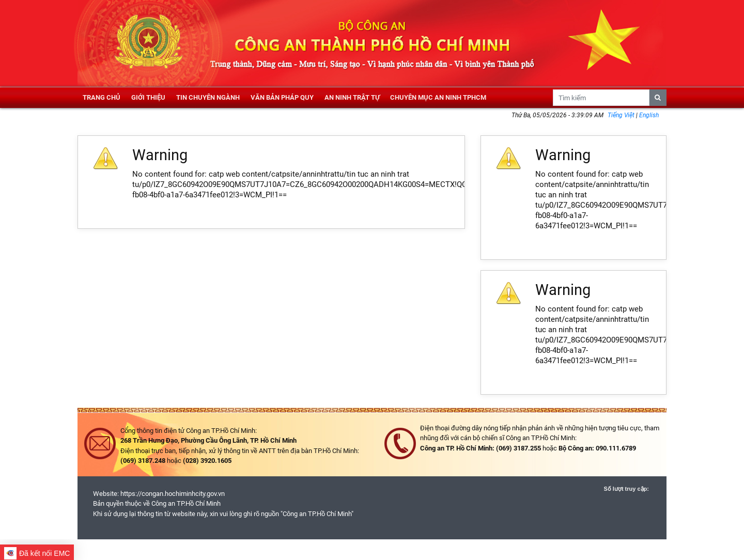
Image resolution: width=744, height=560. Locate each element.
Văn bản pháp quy (282, 97)
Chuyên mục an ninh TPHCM (438, 97)
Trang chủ (102, 97)
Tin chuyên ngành (208, 97)
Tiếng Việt (622, 115)
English (649, 115)
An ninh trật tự (352, 97)
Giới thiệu (148, 97)
